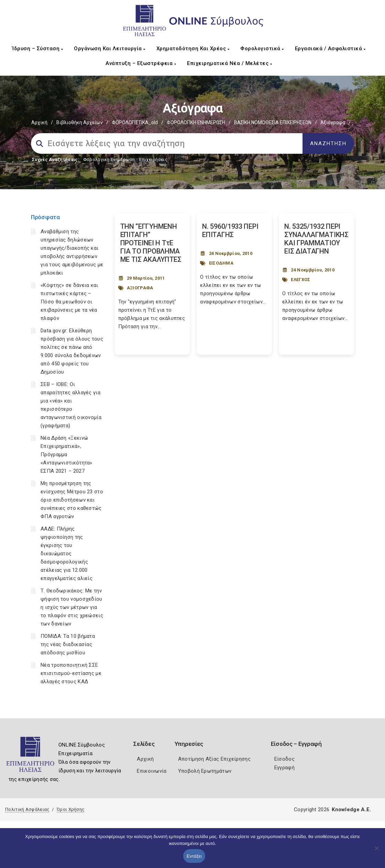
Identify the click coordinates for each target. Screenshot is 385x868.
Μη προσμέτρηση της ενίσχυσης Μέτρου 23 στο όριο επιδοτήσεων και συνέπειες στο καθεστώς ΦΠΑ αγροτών (72, 500)
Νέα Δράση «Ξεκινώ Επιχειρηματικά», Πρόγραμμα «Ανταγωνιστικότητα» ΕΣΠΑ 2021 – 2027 (67, 454)
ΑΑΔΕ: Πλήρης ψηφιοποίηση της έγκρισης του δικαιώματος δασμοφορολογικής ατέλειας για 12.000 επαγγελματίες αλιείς (67, 554)
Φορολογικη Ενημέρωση (109, 159)
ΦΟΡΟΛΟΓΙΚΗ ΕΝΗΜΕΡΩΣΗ (196, 122)
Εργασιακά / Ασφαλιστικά (330, 49)
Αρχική (39, 122)
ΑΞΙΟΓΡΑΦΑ (140, 288)
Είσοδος (284, 759)
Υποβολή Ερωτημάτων (205, 771)
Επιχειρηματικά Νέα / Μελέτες (229, 63)
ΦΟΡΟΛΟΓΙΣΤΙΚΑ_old (135, 122)
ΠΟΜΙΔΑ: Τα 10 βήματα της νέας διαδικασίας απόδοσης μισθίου (68, 644)
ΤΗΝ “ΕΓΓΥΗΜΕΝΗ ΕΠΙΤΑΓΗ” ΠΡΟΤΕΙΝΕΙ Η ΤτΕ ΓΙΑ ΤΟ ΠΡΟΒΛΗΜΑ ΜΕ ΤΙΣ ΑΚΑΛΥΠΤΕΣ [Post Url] (151, 243)
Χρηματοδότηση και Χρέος (193, 49)
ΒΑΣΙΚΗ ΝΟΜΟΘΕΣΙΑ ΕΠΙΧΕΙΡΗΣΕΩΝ (273, 122)
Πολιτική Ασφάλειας (27, 809)
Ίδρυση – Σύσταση (37, 49)
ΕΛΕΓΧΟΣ (300, 280)
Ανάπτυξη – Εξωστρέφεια (141, 63)
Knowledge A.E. (351, 810)
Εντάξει (194, 856)
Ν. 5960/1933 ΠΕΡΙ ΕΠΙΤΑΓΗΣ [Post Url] (230, 231)
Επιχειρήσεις (153, 159)
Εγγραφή (284, 768)
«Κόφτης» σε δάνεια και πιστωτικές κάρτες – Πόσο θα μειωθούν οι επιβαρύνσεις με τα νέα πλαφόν (69, 302)
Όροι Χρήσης (70, 809)
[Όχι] (376, 851)
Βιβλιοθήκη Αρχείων (80, 122)
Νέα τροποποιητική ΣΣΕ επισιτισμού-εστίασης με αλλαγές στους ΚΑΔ (71, 673)
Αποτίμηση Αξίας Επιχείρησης (214, 759)
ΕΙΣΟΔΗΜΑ (221, 263)
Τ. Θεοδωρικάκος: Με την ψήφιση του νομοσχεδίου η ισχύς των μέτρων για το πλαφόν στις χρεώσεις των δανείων (72, 607)
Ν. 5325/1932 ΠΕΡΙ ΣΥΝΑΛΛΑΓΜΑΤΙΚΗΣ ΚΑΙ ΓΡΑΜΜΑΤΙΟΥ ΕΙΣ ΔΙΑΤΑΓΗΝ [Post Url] (316, 239)
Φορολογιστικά (262, 49)
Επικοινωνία (152, 771)
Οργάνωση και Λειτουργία (110, 49)
